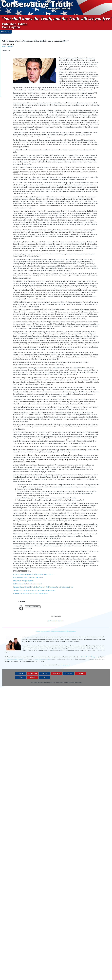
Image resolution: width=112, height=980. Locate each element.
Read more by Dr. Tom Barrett (56, 621)
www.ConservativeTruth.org (15, 659)
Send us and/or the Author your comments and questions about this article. (56, 631)
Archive (33, 677)
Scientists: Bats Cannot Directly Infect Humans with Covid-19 (33, 574)
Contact (80, 673)
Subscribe (68, 673)
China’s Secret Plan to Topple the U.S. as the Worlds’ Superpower (34, 590)
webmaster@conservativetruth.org (73, 682)
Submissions (56, 673)
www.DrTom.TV (8, 46)
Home (21, 673)
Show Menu (6, 32)
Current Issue (33, 673)
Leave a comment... (33, 607)
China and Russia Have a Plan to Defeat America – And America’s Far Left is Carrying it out (43, 587)
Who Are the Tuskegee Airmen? (23, 581)
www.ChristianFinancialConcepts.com (88, 657)
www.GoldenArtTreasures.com (44, 659)
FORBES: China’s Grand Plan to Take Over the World (30, 593)
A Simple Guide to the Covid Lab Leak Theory (28, 577)
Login (45, 677)
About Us (45, 673)
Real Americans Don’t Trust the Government (27, 584)
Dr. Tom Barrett (9, 44)
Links (21, 677)
